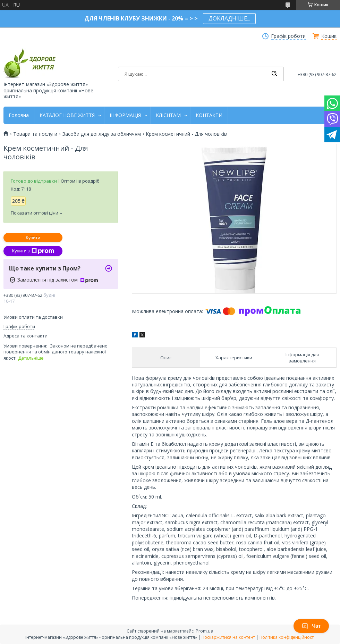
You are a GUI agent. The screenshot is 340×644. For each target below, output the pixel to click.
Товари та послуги (35, 134)
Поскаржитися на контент (228, 637)
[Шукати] (274, 74)
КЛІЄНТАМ (168, 115)
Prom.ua (205, 631)
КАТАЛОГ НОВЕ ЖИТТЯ (67, 115)
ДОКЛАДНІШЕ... (229, 18)
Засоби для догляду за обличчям (102, 134)
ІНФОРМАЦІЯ (125, 115)
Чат (311, 626)
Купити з (33, 251)
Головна (19, 115)
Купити (33, 238)
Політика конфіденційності (287, 637)
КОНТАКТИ (209, 115)
